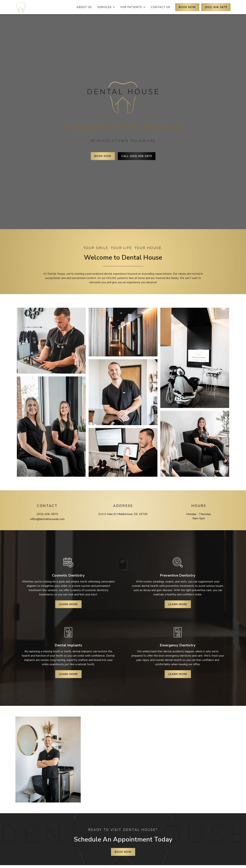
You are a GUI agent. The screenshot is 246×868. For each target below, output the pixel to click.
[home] (21, 7)
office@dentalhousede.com (47, 519)
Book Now (103, 156)
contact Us (161, 7)
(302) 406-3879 (216, 7)
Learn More (68, 604)
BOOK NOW (187, 7)
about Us (84, 7)
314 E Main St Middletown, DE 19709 (123, 514)
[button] (106, 7)
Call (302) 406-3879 (137, 156)
